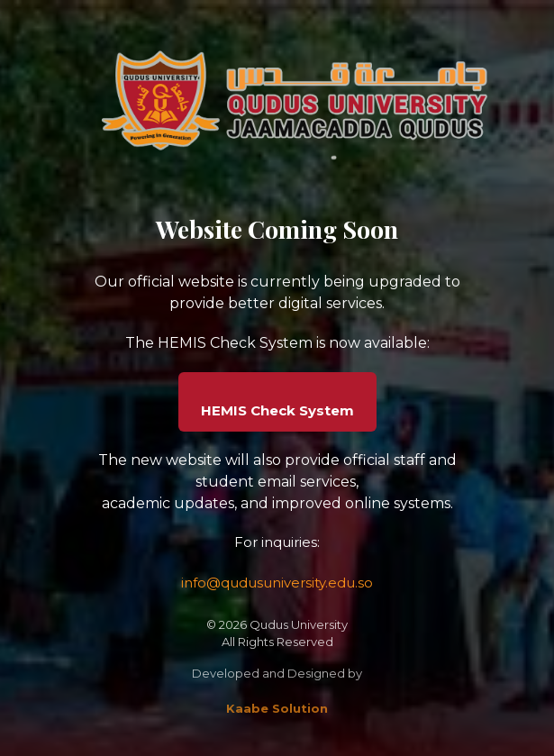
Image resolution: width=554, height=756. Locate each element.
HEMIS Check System (277, 410)
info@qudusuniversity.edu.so (277, 583)
